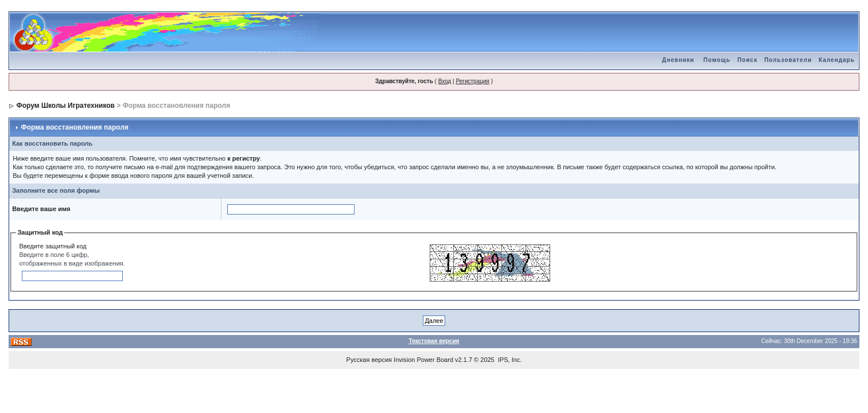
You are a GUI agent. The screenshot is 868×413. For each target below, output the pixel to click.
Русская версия (369, 360)
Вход (445, 81)
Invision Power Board (423, 360)
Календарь (837, 60)
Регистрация (472, 81)
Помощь (717, 60)
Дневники (678, 60)
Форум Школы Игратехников (65, 106)
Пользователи (788, 60)
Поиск (747, 60)
